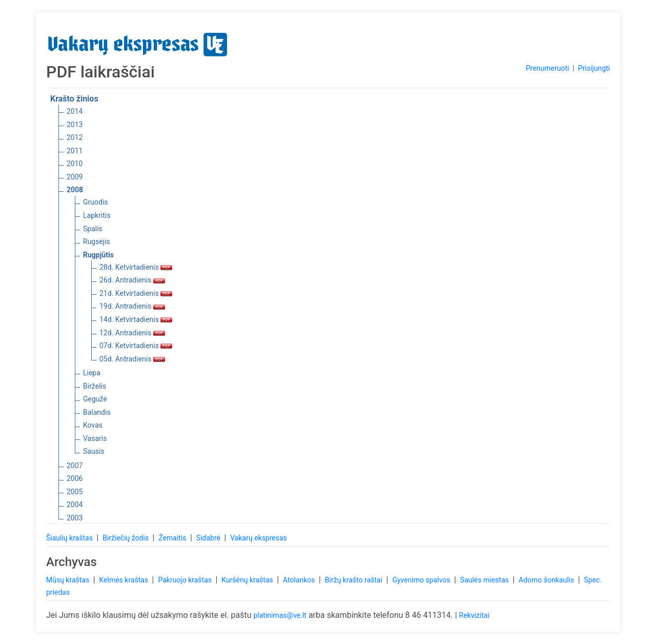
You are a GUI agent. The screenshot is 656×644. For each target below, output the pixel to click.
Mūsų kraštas (69, 580)
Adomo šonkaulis (547, 580)
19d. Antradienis (132, 306)
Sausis (94, 451)
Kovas (93, 425)
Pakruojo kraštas (186, 580)
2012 (75, 137)
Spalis (93, 229)
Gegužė (95, 399)
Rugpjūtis (98, 255)
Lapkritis (97, 215)
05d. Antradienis (132, 359)
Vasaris (95, 438)
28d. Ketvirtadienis (136, 267)
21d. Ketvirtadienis (136, 293)
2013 (75, 125)
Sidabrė (209, 538)
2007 (75, 466)
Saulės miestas (485, 580)
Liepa (92, 373)
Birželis (95, 386)
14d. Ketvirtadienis (136, 319)
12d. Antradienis (132, 333)
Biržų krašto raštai (355, 580)
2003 (75, 518)
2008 (75, 190)
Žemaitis (173, 538)
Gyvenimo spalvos (422, 580)
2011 (75, 151)
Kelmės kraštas (124, 580)
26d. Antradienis (132, 280)
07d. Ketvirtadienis (136, 346)
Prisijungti (594, 68)
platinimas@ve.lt (280, 615)
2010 (75, 164)
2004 (75, 505)
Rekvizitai (474, 615)
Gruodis (96, 202)
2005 (75, 492)
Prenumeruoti (547, 68)
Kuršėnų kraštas (248, 580)
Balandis (97, 412)
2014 (75, 111)
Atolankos (300, 580)
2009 (75, 177)
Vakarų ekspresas (259, 538)
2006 (75, 478)
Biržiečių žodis (126, 538)
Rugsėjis (97, 241)
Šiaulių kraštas (70, 538)
